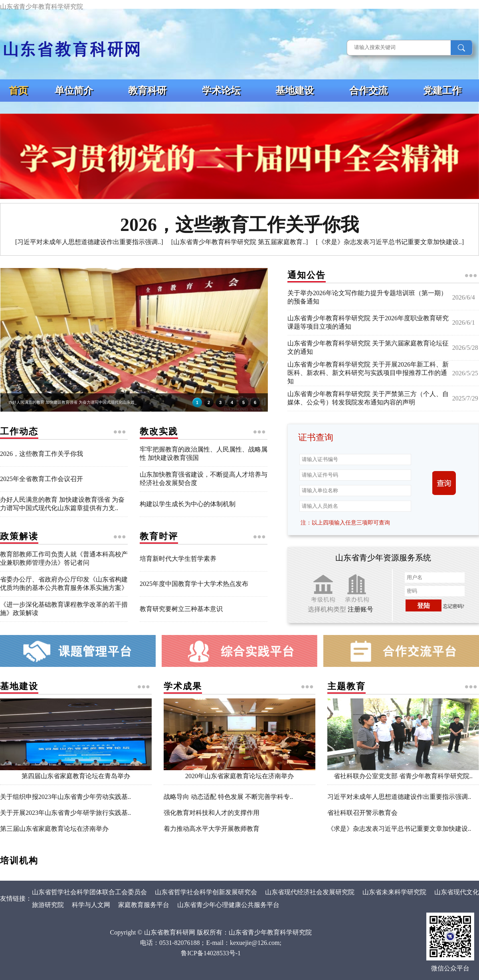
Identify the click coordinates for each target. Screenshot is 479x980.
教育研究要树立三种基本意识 (181, 609)
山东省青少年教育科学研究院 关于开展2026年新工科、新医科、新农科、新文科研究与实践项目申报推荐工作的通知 (368, 373)
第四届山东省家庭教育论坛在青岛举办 (76, 773)
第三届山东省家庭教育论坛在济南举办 (54, 829)
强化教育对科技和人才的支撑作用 (212, 813)
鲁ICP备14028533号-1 (211, 953)
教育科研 (147, 91)
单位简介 (74, 91)
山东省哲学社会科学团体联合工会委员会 (89, 892)
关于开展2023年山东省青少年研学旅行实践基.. (65, 813)
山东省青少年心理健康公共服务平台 (229, 905)
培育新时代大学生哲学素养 (178, 559)
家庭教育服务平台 (144, 905)
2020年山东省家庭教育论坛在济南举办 (239, 773)
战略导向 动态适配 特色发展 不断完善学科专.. (228, 797)
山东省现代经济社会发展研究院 (310, 892)
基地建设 (295, 91)
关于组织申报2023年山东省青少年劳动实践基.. (65, 797)
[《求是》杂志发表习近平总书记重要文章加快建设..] (390, 242)
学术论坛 (221, 91)
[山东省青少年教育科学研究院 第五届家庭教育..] (240, 242)
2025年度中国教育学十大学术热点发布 (194, 584)
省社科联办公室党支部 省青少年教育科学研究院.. (403, 773)
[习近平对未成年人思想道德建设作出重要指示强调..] (89, 242)
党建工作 (442, 91)
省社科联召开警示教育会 (362, 813)
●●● (471, 275)
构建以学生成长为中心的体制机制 (188, 504)
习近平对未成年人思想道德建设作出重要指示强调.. (399, 797)
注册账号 (360, 609)
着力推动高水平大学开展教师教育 (212, 829)
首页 (18, 91)
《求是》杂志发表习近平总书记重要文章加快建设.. (399, 829)
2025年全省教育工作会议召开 (42, 479)
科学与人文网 (91, 905)
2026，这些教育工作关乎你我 (42, 454)
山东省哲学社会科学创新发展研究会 (206, 892)
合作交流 (368, 91)
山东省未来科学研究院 (394, 892)
